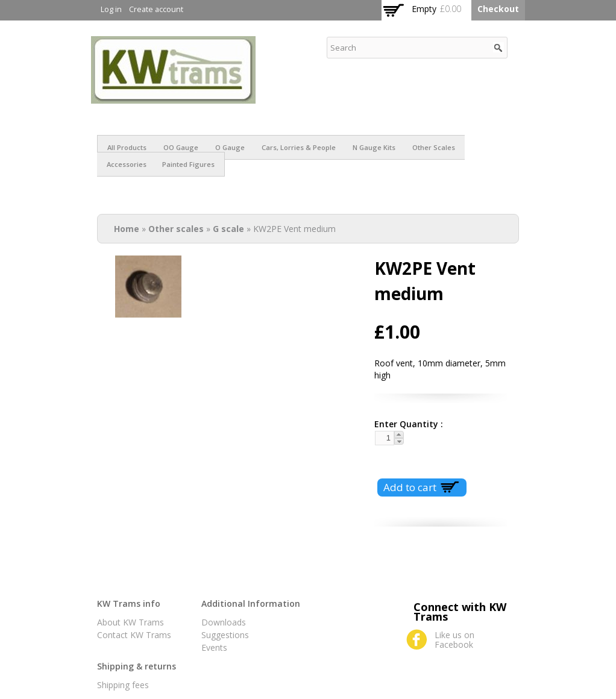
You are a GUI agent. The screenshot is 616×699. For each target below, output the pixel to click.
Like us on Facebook (454, 640)
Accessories (127, 164)
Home (127, 229)
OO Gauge (181, 147)
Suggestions (225, 635)
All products (127, 147)
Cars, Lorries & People (299, 147)
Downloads (224, 622)
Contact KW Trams (134, 635)
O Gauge (230, 147)
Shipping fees (123, 685)
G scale (228, 229)
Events (214, 647)
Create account (156, 9)
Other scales (434, 147)
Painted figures (188, 164)
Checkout (498, 9)
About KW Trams (130, 622)
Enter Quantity (404, 424)
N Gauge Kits (374, 147)
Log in (111, 9)
